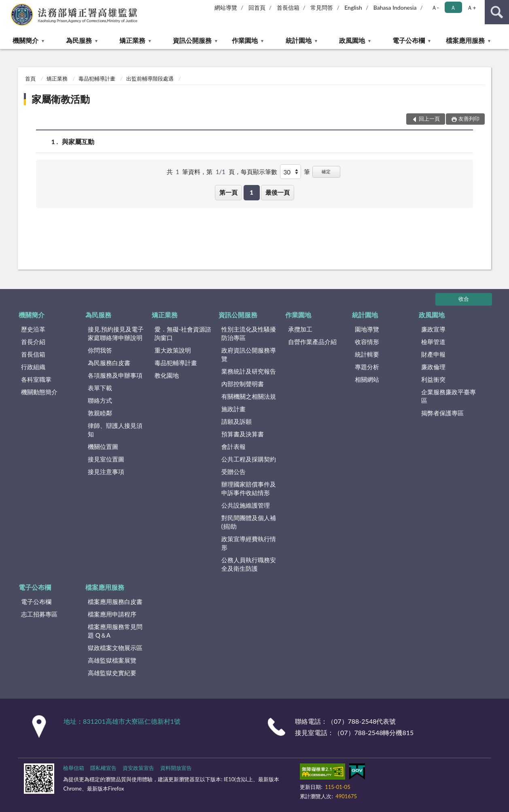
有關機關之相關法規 (249, 396)
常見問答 (322, 7)
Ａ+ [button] (471, 7)
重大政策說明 (173, 350)
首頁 (30, 79)
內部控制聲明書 (243, 384)
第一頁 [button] (228, 192)
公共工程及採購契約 (249, 459)
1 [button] (251, 192)
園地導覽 (367, 329)
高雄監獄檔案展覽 (112, 660)
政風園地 (352, 40)
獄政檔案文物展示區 (115, 648)
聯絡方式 (100, 400)
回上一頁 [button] (429, 119)
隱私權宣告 (103, 768)
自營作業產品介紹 (312, 342)
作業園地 (245, 40)
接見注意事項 (106, 472)
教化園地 (167, 375)
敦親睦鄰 (100, 413)
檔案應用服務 (465, 40)
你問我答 (100, 350)
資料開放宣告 (176, 768)
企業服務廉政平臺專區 (449, 396)
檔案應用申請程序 (112, 614)
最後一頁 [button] (278, 192)
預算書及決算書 (243, 434)
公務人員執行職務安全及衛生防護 (249, 564)
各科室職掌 (36, 379)
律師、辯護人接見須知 (115, 430)
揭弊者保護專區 (442, 413)
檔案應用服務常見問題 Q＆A (115, 631)
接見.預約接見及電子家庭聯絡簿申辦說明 (116, 333)
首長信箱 (288, 7)
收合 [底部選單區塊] (464, 299)
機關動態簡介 (39, 392)
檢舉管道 (433, 342)
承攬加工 (300, 329)
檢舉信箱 (74, 768)
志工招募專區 (39, 614)
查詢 (497, 12)
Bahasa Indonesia (395, 7)
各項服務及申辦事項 (115, 375)
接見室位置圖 (106, 459)
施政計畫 (233, 409)
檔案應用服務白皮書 (115, 602)
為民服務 (79, 40)
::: (6, 6)
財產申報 (433, 354)
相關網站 (367, 379)
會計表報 (233, 446)
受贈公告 (233, 472)
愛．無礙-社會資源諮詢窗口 (183, 333)
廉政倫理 (433, 367)
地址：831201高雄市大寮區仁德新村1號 (122, 721)
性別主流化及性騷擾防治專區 (249, 333)
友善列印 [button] (469, 119)
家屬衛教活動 (61, 99)
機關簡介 (25, 40)
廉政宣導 (433, 329)
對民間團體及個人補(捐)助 (249, 522)
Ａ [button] (453, 7)
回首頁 (257, 7)
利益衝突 (433, 379)
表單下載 (100, 388)
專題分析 (367, 367)
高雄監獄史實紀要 (112, 673)
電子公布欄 (409, 40)
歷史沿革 (33, 329)
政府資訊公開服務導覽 (249, 354)
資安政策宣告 (138, 768)
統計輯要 (367, 354)
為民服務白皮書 (109, 363)
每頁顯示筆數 (259, 172)
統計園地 (299, 40)
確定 (326, 171)
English (353, 7)
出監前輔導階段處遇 (150, 79)
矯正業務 (132, 40)
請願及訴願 (236, 421)
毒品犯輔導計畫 (97, 79)
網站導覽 (226, 7)
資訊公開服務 (192, 40)
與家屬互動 (78, 141)
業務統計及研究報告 (249, 371)
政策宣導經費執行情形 (249, 543)
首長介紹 (33, 342)
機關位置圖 (103, 446)
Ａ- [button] (435, 7)
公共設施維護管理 (246, 505)
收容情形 (367, 342)
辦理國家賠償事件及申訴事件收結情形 (249, 488)
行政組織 (33, 367)
